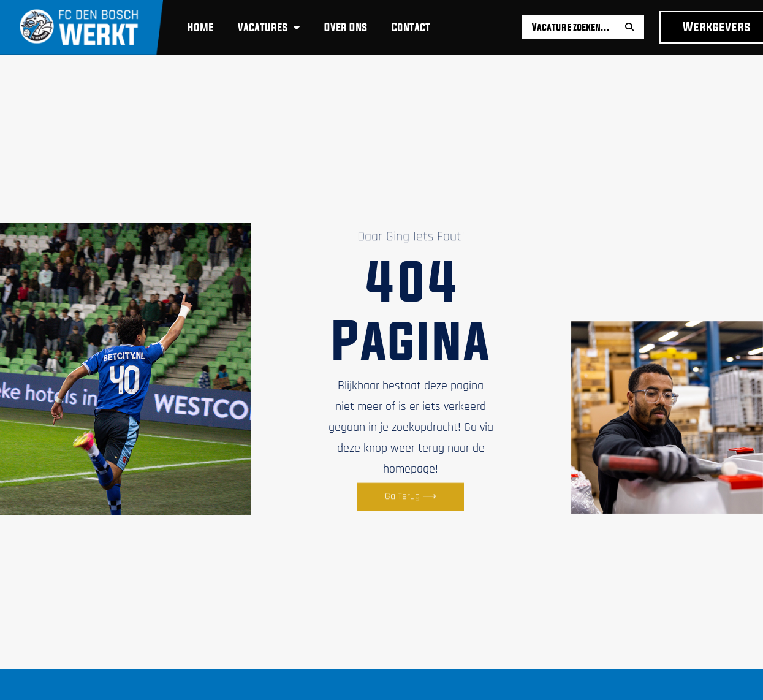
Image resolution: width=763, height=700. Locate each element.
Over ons (346, 27)
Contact (411, 27)
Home (200, 27)
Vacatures (269, 27)
